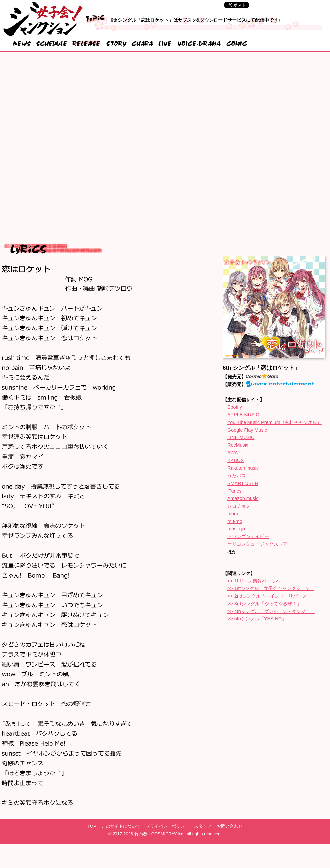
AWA (233, 453)
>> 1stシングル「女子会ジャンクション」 (271, 588)
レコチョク (239, 506)
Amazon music (243, 498)
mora (233, 514)
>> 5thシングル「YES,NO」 (257, 619)
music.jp (236, 529)
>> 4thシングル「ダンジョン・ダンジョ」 (271, 611)
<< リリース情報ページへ (254, 581)
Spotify (235, 407)
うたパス (237, 476)
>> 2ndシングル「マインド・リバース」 (269, 596)
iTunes (234, 491)
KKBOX (236, 460)
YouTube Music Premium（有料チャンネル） (275, 422)
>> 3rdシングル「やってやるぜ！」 (264, 604)
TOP (92, 826)
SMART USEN (243, 483)
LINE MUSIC (241, 437)
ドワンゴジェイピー (248, 536)
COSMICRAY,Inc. (168, 834)
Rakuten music (243, 468)
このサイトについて (121, 826)
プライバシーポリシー (167, 826)
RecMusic (238, 445)
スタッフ (203, 826)
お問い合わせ (230, 826)
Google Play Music (247, 430)
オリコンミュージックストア (257, 544)
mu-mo (235, 521)
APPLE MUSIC (243, 415)
